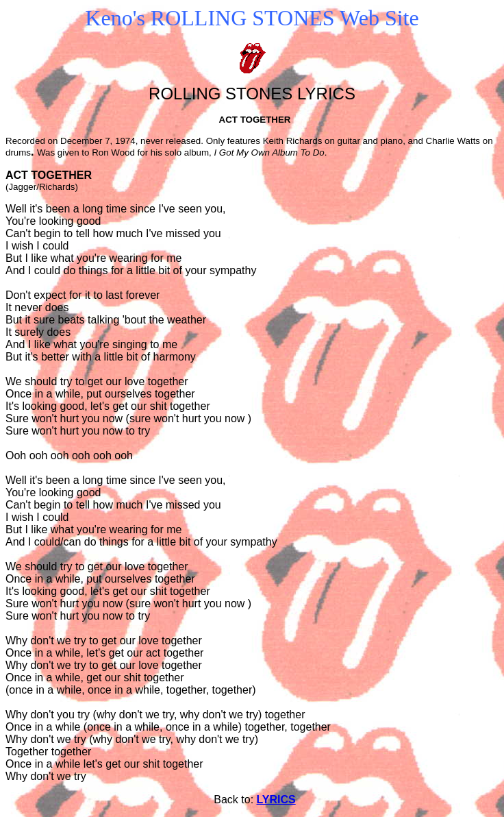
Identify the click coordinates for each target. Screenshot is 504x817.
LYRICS (276, 800)
